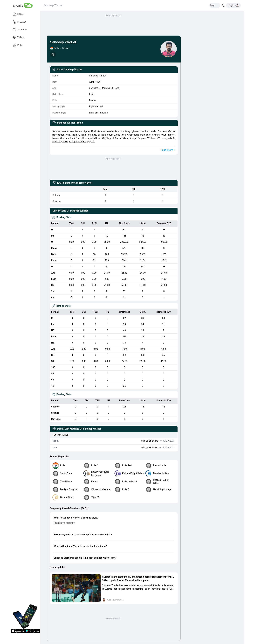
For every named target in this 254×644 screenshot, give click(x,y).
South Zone (113, 135)
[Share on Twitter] (53, 54)
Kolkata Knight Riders (163, 135)
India (68, 135)
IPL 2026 (20, 22)
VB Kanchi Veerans (157, 138)
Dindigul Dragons (137, 138)
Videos (19, 38)
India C (171, 138)
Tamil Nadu (75, 138)
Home (18, 14)
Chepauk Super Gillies (117, 138)
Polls (18, 45)
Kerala (86, 138)
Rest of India (99, 135)
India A (76, 135)
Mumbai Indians (61, 138)
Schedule (20, 30)
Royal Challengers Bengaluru (136, 135)
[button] (76, 588)
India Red (86, 135)
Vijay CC (91, 142)
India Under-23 (97, 138)
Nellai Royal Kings (61, 142)
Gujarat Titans (79, 142)
